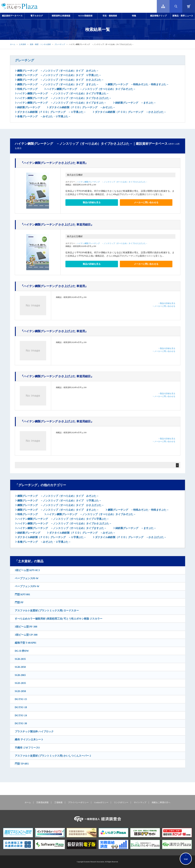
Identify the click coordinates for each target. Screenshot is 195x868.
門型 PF (19, 602)
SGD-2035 (20, 683)
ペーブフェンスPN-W (27, 586)
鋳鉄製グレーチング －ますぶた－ (135, 103)
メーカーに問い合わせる (146, 202)
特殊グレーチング (27, 89)
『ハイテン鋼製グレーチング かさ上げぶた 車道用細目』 (57, 225)
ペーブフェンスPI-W (27, 578)
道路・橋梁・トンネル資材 (40, 44)
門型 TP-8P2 (22, 764)
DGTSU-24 (21, 715)
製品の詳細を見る (92, 202)
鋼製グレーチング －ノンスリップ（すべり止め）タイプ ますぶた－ (58, 84)
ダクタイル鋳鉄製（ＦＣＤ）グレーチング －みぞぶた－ (82, 107)
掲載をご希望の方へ (161, 802)
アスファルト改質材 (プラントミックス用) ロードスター (47, 611)
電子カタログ (37, 16)
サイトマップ (140, 802)
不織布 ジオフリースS (27, 748)
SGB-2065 (20, 675)
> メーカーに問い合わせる (164, 306)
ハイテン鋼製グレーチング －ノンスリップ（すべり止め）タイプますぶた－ (61, 103)
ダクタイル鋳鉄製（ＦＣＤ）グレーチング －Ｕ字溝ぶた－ (51, 112)
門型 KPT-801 (23, 594)
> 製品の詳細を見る (167, 303)
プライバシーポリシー (78, 802)
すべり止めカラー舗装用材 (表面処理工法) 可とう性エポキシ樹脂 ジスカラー (59, 619)
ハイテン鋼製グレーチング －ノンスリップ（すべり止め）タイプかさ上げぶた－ (64, 98)
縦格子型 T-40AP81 (26, 643)
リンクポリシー (121, 802)
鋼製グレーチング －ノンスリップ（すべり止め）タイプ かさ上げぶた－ (60, 80)
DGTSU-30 (21, 723)
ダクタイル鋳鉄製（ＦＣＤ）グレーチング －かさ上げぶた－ (130, 112)
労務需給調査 (43, 802)
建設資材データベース (12, 16)
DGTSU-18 (21, 707)
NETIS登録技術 (85, 16)
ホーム (13, 44)
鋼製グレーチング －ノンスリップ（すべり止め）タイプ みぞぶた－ (58, 71)
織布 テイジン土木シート (29, 739)
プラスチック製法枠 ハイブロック (34, 731)
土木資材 (22, 44)
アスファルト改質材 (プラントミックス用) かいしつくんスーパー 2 (53, 756)
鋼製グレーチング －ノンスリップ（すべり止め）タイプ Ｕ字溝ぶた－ (59, 75)
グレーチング (60, 44)
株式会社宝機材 (75, 175)
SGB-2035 (20, 659)
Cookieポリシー (101, 802)
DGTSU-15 (21, 699)
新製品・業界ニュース (183, 16)
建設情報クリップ (158, 16)
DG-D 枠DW (22, 651)
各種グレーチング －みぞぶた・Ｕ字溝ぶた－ (44, 116)
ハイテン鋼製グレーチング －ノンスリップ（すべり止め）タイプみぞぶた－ (91, 89)
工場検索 (58, 802)
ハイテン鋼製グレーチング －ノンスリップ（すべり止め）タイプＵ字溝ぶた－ (63, 93)
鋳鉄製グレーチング (28, 107)
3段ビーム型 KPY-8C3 (27, 570)
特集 (134, 16)
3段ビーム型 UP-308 (26, 635)
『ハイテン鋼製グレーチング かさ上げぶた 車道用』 (54, 163)
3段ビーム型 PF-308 (26, 627)
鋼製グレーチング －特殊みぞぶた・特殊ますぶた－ (138, 84)
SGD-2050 (20, 691)
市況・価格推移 (110, 16)
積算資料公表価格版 (61, 16)
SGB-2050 (20, 667)
